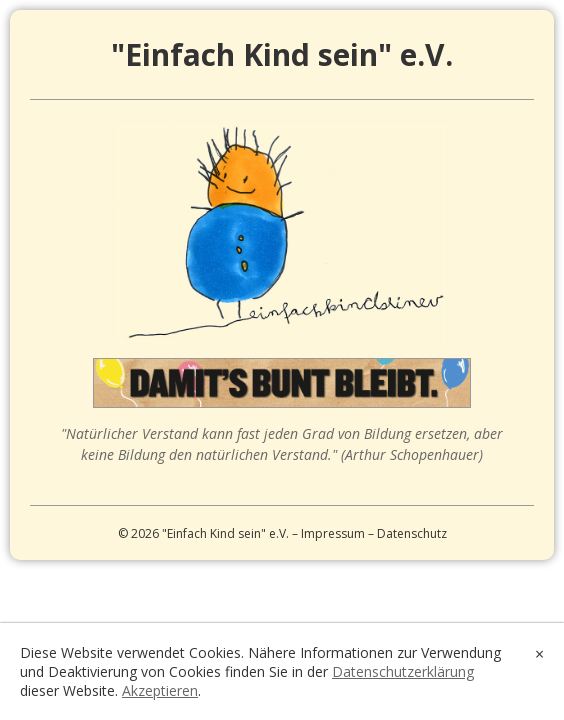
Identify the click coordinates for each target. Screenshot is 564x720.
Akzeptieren (160, 690)
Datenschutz (412, 533)
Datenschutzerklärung (403, 671)
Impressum (333, 533)
